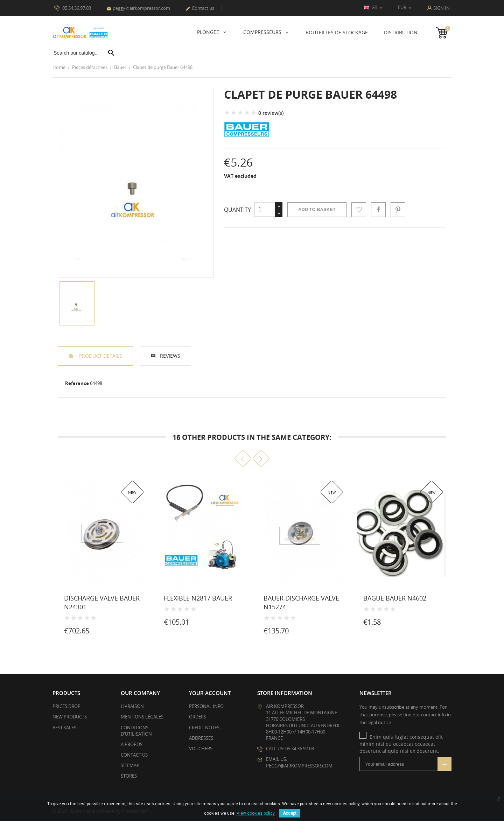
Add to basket (317, 209)
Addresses (201, 738)
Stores (129, 776)
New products (70, 717)
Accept (290, 813)
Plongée (209, 32)
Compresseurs (263, 32)
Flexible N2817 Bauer (198, 598)
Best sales (64, 727)
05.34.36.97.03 (73, 8)
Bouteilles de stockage (337, 32)
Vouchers (201, 749)
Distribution (401, 32)
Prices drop (66, 706)
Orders (198, 717)
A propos (132, 744)
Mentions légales (142, 717)
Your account (210, 693)
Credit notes (204, 727)
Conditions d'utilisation (136, 730)
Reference (77, 383)
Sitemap (130, 765)
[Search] (84, 53)
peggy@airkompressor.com (138, 8)
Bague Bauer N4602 (395, 598)
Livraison (132, 706)
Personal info (206, 706)
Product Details (100, 356)
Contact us (200, 8)
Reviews (170, 356)
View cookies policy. (256, 813)
